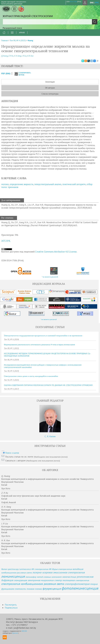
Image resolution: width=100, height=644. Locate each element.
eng (92, 3)
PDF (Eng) (6, 73)
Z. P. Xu (11, 56)
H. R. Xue (30, 56)
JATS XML (6, 241)
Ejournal (15, 633)
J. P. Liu (24, 56)
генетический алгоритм (74, 184)
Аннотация (50, 82)
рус (97, 3)
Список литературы (50, 94)
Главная (5, 40)
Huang (30, 40)
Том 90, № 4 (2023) (18, 40)
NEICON (24, 631)
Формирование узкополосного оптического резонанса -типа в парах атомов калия (39, 345)
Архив (22, 33)
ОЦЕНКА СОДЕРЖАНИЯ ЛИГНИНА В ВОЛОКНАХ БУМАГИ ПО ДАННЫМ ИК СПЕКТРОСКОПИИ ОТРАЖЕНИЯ (48, 385)
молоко (5, 184)
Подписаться (11, 608)
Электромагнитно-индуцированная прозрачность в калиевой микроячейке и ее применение (43, 336)
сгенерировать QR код (21, 74)
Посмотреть (11, 605)
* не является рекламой (50, 277)
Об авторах (50, 88)
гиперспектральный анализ (48, 184)
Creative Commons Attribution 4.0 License (56, 252)
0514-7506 (73, 2)
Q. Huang (5, 56)
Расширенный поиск (12, 28)
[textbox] (50, 22)
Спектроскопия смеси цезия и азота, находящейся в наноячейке (31, 376)
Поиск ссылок (12, 453)
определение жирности (21, 184)
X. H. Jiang (18, 56)
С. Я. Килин (50, 436)
